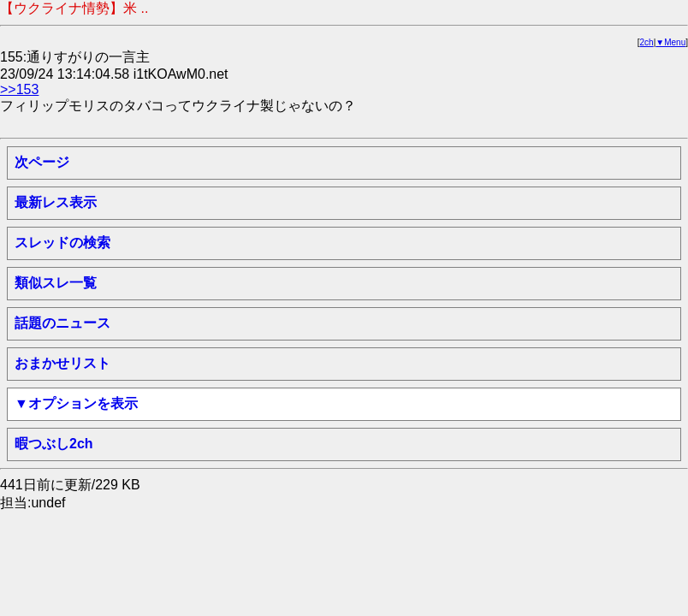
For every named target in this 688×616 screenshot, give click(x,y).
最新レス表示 (56, 202)
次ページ (42, 162)
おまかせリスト (62, 363)
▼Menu (670, 42)
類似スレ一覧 (56, 283)
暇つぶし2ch (54, 444)
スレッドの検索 (62, 243)
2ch (647, 42)
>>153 (19, 89)
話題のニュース (62, 323)
